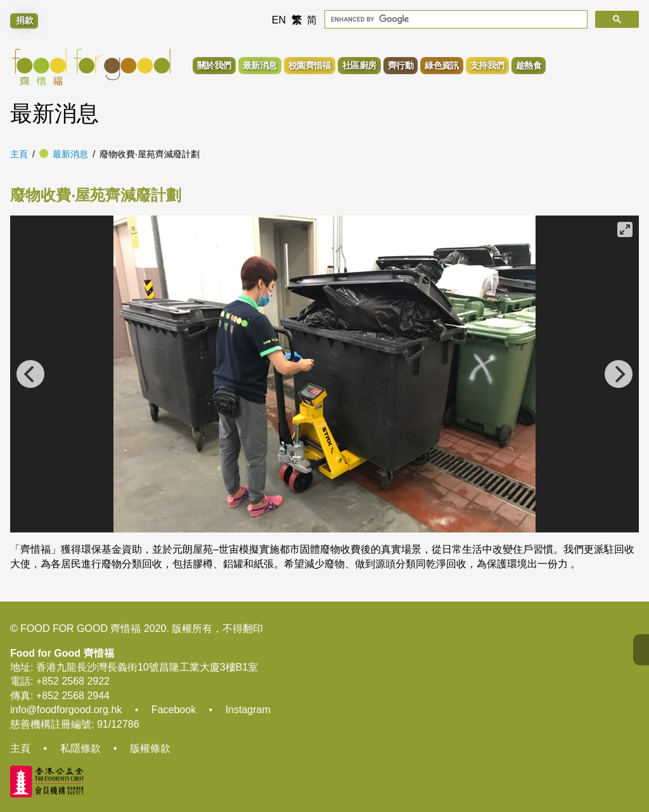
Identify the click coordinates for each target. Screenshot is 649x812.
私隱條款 (80, 748)
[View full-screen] (625, 229)
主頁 (19, 154)
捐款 (25, 20)
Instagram (248, 710)
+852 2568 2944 (73, 696)
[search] (455, 19)
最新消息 (70, 154)
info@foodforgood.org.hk (66, 710)
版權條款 (150, 748)
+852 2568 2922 (73, 681)
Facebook (174, 710)
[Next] (619, 374)
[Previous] (30, 374)
